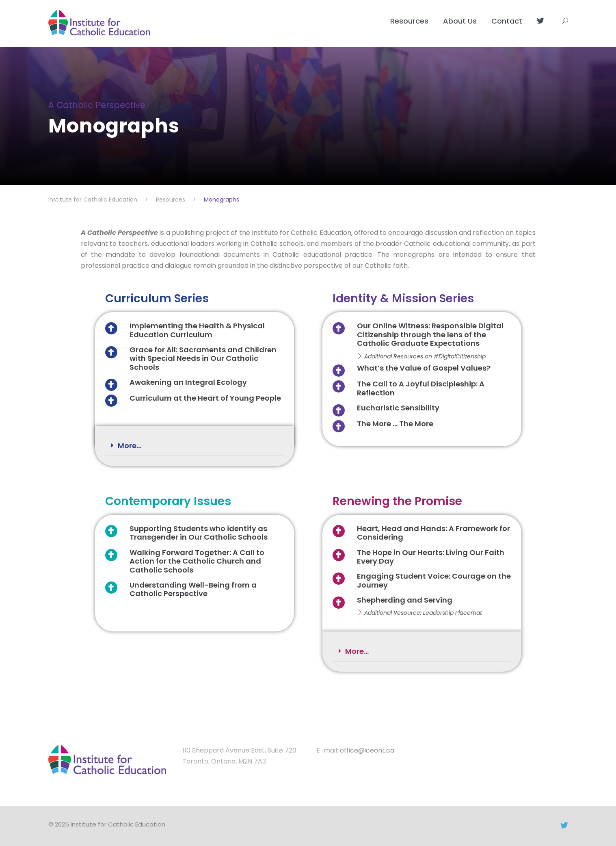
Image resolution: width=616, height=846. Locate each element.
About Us (460, 21)
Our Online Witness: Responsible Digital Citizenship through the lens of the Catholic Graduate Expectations (430, 334)
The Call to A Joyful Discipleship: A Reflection (421, 388)
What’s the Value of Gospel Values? (424, 368)
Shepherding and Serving (405, 600)
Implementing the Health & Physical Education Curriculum (197, 330)
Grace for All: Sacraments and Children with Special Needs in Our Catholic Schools (203, 358)
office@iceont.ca (367, 750)
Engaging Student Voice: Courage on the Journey (434, 580)
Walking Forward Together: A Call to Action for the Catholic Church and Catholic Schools (197, 561)
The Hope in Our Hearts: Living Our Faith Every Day (431, 557)
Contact (507, 21)
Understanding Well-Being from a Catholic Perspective (193, 589)
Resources (409, 21)
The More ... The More (395, 424)
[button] (195, 446)
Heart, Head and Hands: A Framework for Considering (433, 533)
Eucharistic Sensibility (398, 408)
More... (130, 446)
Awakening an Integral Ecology (188, 382)
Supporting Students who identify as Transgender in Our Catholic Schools (199, 533)
